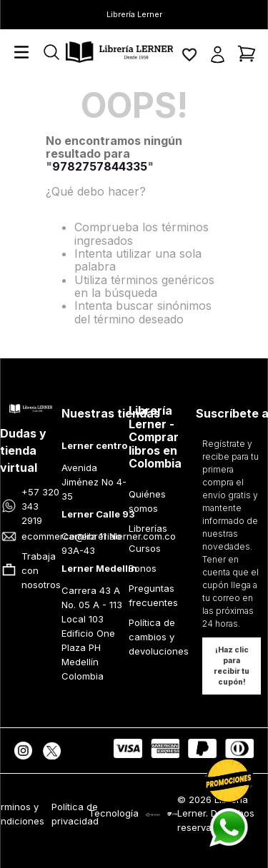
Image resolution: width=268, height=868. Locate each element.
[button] (218, 54)
